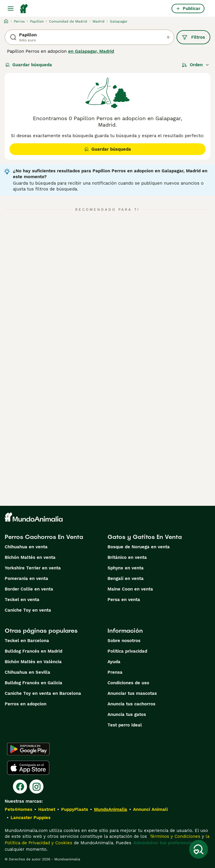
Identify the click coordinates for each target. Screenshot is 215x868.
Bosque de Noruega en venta (139, 547)
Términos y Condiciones (174, 836)
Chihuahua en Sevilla (27, 672)
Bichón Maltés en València (33, 662)
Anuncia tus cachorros (131, 704)
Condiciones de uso (128, 683)
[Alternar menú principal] (11, 8)
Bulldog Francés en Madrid (33, 651)
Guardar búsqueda (29, 65)
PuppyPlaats (75, 809)
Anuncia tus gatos (127, 714)
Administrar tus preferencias (164, 843)
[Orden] (196, 65)
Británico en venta (127, 557)
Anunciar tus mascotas (132, 693)
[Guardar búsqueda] (199, 849)
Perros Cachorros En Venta (44, 537)
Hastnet (47, 809)
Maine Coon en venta (130, 589)
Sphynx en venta (126, 568)
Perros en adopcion (26, 704)
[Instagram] (36, 787)
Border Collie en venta (29, 589)
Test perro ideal (125, 725)
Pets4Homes (19, 809)
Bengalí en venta (126, 578)
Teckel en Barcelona (27, 641)
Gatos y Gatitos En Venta (145, 537)
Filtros (193, 37)
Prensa (115, 672)
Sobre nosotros (124, 641)
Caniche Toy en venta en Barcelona (43, 693)
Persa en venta (124, 600)
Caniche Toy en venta (28, 610)
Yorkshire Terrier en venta (33, 568)
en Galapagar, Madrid (91, 51)
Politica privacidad (127, 651)
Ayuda (114, 662)
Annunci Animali (150, 809)
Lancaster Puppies (31, 818)
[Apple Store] (28, 768)
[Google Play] (28, 749)
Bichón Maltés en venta (30, 557)
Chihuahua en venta (26, 547)
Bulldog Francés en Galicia (33, 683)
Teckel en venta (22, 600)
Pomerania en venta (26, 578)
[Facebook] (20, 787)
